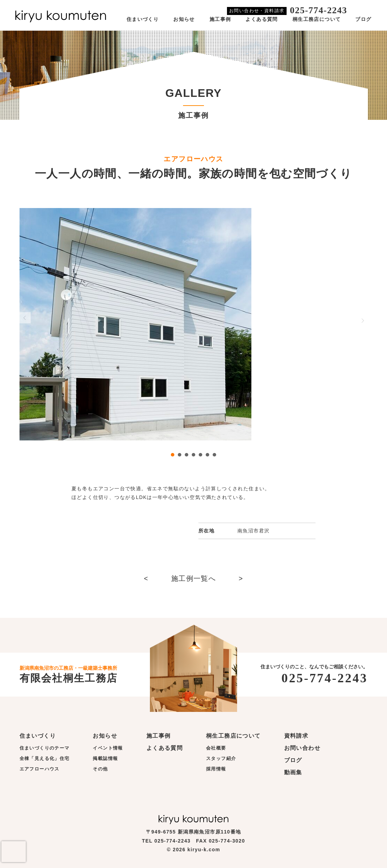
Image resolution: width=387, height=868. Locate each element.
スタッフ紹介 (221, 758)
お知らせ (184, 19)
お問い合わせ (302, 748)
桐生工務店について (317, 19)
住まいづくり (143, 19)
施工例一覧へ (193, 578)
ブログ (363, 19)
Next (362, 321)
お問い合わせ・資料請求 (257, 11)
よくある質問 (261, 19)
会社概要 (216, 748)
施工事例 (220, 19)
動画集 (293, 772)
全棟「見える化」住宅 (45, 758)
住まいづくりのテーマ (45, 748)
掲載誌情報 (105, 758)
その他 (100, 769)
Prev (25, 318)
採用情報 (216, 769)
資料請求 (296, 736)
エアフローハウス (40, 769)
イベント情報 (108, 748)
